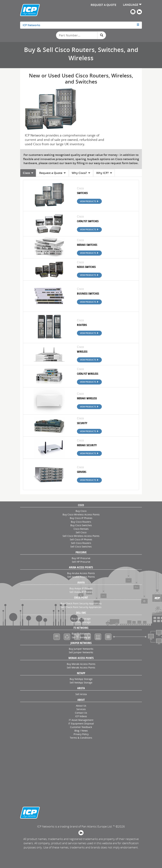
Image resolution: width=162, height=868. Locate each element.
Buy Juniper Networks (81, 649)
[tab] (81, 25)
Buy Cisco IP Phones (81, 518)
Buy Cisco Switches (81, 525)
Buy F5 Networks (81, 634)
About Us (81, 706)
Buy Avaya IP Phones (81, 588)
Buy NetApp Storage (81, 679)
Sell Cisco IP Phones (81, 539)
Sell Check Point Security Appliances (81, 607)
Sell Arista (81, 694)
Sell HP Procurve (81, 562)
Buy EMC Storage (81, 619)
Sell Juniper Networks (81, 652)
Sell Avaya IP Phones (81, 592)
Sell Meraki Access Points (81, 667)
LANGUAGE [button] (132, 5)
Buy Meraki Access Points (81, 664)
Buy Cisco (81, 511)
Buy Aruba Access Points (81, 573)
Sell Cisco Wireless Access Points (81, 536)
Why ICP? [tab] (104, 173)
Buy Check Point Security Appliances (81, 603)
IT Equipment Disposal (81, 724)
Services (81, 709)
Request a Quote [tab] (53, 173)
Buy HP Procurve (81, 558)
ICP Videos (81, 716)
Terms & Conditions (81, 738)
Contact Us (81, 713)
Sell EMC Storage (81, 622)
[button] (81, 25)
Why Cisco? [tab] (81, 173)
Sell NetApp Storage (81, 683)
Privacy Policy (81, 734)
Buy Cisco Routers (81, 522)
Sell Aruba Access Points (81, 577)
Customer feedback (81, 727)
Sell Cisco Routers (81, 543)
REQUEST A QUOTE (103, 5)
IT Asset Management (81, 720)
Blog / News (81, 731)
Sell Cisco (81, 532)
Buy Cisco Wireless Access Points (81, 514)
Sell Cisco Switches (81, 547)
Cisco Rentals (81, 529)
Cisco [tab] (28, 173)
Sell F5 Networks (81, 637)
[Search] (102, 35)
